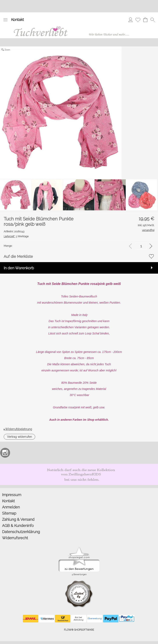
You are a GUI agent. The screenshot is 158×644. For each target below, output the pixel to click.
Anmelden (11, 507)
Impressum (12, 495)
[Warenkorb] (145, 20)
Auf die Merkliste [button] (18, 256)
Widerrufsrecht (15, 538)
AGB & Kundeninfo (18, 526)
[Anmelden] (130, 20)
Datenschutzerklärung (21, 532)
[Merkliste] (138, 20)
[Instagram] (5, 453)
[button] (5, 20)
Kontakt (17, 20)
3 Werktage (16, 236)
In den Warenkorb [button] (19, 268)
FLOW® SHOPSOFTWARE (79, 630)
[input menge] (141, 246)
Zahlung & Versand (18, 519)
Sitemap (9, 513)
